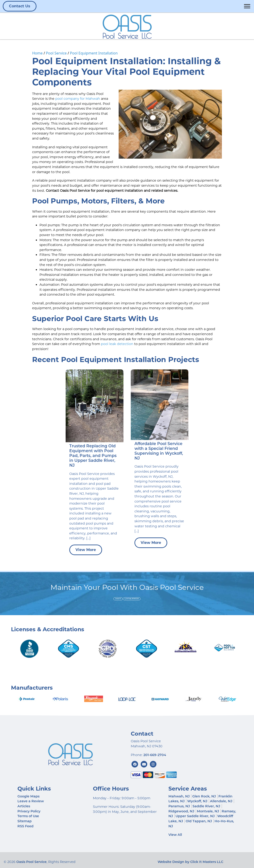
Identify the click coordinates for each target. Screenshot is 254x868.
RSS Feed (25, 826)
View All (175, 835)
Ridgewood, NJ (181, 811)
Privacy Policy (29, 811)
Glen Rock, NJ (204, 796)
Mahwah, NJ (179, 796)
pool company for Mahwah (78, 99)
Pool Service (56, 53)
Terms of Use (28, 816)
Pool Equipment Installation (94, 53)
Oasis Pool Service (31, 862)
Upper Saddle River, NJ (195, 816)
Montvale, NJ (208, 811)
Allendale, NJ (221, 801)
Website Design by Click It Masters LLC (190, 862)
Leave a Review (31, 801)
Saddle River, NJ (206, 806)
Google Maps (28, 796)
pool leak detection (117, 344)
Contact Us (20, 6)
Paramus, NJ (179, 806)
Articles (24, 806)
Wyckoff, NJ (197, 801)
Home (37, 53)
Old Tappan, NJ (199, 821)
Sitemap (25, 821)
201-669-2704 (155, 755)
